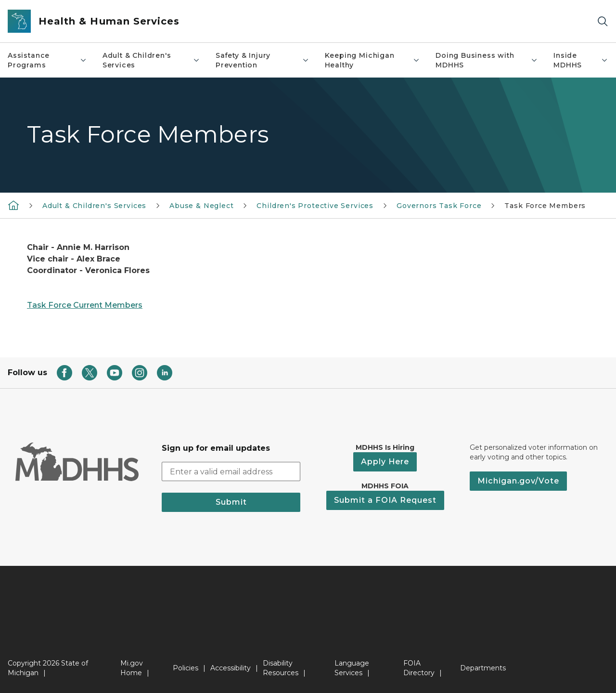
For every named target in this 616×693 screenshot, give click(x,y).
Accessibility (231, 668)
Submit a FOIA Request (385, 500)
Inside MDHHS (581, 60)
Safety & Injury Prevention (263, 60)
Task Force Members (545, 206)
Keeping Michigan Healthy (372, 60)
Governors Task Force (439, 206)
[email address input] (231, 471)
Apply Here (385, 462)
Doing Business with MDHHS (487, 60)
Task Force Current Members (85, 305)
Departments (483, 668)
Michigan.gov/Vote (518, 481)
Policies (186, 668)
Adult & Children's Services (151, 60)
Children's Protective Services (315, 206)
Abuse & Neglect (201, 206)
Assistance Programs (47, 60)
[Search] (603, 21)
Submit (231, 502)
